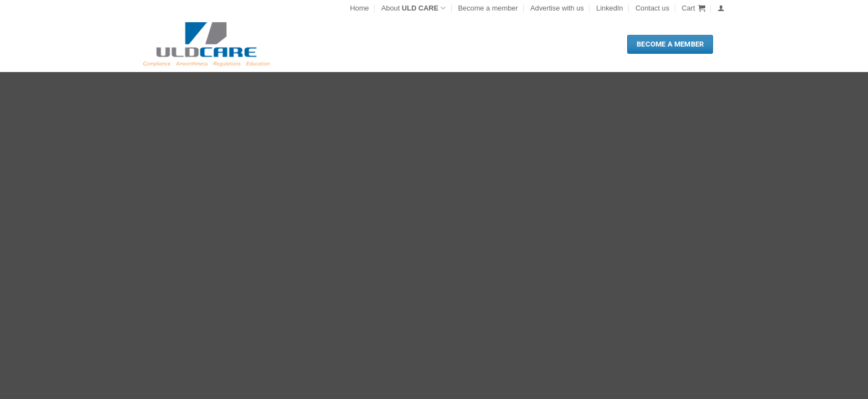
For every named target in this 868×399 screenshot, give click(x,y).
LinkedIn (609, 8)
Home (359, 8)
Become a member (488, 8)
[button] (693, 8)
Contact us (652, 8)
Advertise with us (557, 8)
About (414, 8)
